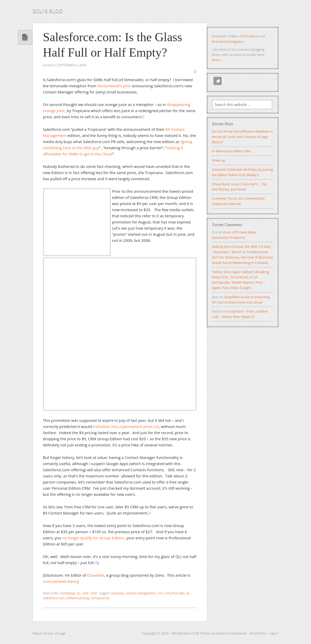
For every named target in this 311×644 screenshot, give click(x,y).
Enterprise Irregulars (228, 41)
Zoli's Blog (48, 11)
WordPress (258, 633)
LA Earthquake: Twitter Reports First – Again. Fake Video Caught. (239, 282)
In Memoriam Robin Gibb (231, 151)
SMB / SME (90, 593)
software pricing (77, 598)
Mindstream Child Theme (191, 633)
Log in (274, 633)
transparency (100, 598)
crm (160, 593)
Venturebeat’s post (114, 86)
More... (217, 60)
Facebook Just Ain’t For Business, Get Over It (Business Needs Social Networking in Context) (243, 257)
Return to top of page (49, 633)
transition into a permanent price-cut (126, 426)
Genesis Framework (232, 633)
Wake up (219, 160)
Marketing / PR (70, 593)
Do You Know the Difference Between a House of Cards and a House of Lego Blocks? (242, 137)
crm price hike (174, 593)
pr (188, 593)
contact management (140, 593)
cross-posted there (60, 581)
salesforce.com (54, 598)
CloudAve (96, 575)
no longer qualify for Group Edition (93, 538)
